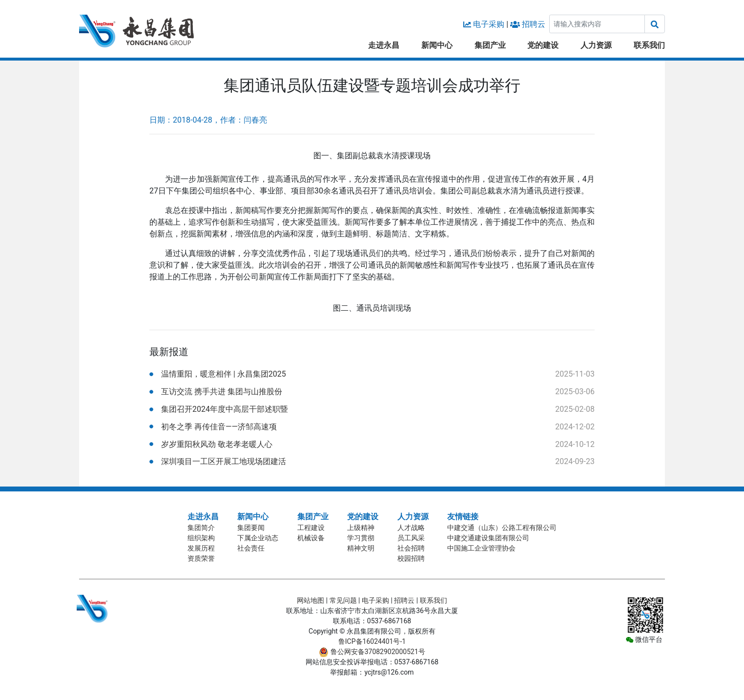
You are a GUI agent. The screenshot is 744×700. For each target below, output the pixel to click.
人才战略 (411, 528)
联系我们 (649, 45)
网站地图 (310, 600)
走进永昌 (384, 45)
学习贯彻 (361, 538)
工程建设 (311, 528)
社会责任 (251, 548)
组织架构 (201, 538)
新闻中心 (437, 45)
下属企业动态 (258, 538)
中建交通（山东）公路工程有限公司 (502, 528)
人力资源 (596, 45)
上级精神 (361, 528)
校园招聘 (411, 558)
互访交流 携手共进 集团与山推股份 (222, 392)
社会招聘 (411, 548)
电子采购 (489, 24)
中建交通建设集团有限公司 (488, 538)
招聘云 (534, 24)
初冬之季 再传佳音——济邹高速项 (219, 427)
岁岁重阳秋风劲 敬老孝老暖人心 (217, 444)
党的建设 (543, 45)
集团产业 (490, 45)
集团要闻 (251, 528)
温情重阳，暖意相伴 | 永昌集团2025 (224, 374)
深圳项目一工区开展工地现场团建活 (224, 461)
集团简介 (201, 528)
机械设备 (311, 538)
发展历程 (201, 548)
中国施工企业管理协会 (481, 548)
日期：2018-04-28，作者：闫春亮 (208, 120)
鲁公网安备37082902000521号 (372, 652)
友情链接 (463, 517)
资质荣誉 (201, 558)
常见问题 (343, 600)
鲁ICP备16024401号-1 (372, 641)
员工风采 (411, 538)
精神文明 (361, 548)
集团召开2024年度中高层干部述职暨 (225, 409)
